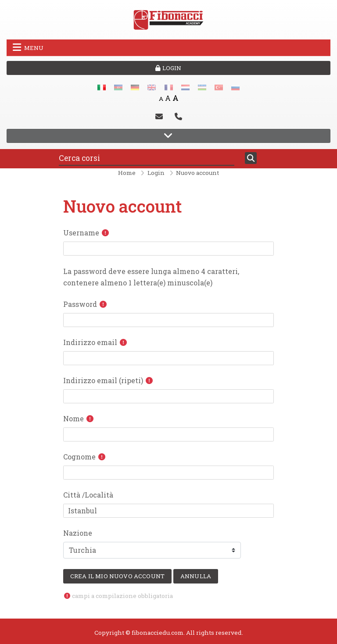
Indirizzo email (90, 342)
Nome (73, 418)
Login (168, 68)
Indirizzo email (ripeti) (103, 380)
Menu (28, 47)
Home (127, 173)
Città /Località (88, 495)
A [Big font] (176, 98)
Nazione (78, 533)
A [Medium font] (168, 98)
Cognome (79, 457)
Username (81, 233)
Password (80, 304)
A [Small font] (161, 99)
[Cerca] (251, 158)
